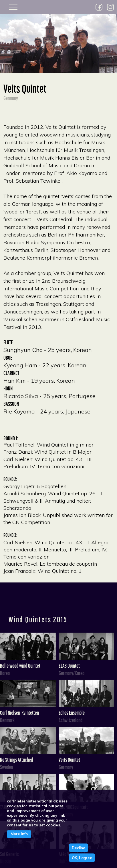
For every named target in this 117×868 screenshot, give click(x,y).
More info (19, 834)
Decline (79, 848)
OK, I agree (82, 858)
